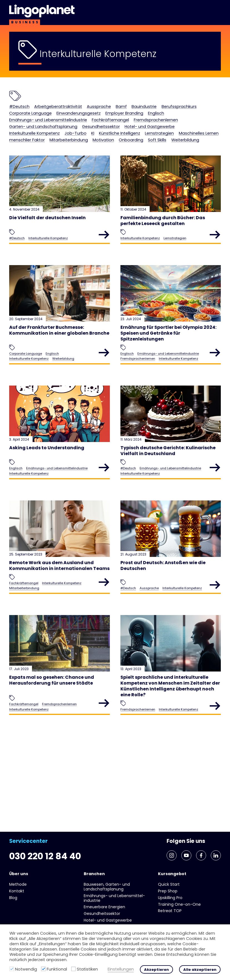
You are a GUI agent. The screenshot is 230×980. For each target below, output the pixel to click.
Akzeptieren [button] (156, 970)
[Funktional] (43, 969)
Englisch (19, 122)
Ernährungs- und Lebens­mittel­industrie (80, 122)
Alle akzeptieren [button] (200, 970)
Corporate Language (81, 115)
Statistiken (87, 969)
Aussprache (114, 107)
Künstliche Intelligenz (34, 144)
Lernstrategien (82, 144)
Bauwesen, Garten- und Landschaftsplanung (107, 887)
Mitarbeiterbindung (32, 152)
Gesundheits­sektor (176, 129)
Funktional (57, 969)
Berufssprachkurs (30, 115)
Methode (18, 885)
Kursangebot (172, 874)
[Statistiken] (73, 969)
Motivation (72, 152)
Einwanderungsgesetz (137, 115)
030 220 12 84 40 (52, 854)
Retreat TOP (170, 911)
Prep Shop (168, 891)
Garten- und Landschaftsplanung (108, 129)
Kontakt (17, 891)
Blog (13, 898)
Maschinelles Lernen (128, 144)
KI (172, 137)
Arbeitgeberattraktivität (67, 107)
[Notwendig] (12, 969)
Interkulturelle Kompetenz (105, 137)
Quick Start (169, 885)
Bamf (140, 107)
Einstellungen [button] (121, 969)
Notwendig (26, 969)
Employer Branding (191, 115)
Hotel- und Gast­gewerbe (39, 137)
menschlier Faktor (178, 144)
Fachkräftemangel (154, 122)
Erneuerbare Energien (104, 907)
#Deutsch (21, 107)
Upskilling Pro (170, 898)
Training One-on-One (179, 904)
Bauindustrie (166, 107)
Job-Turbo (152, 137)
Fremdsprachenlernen (36, 129)
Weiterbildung (167, 152)
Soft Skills (135, 152)
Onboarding (104, 152)
